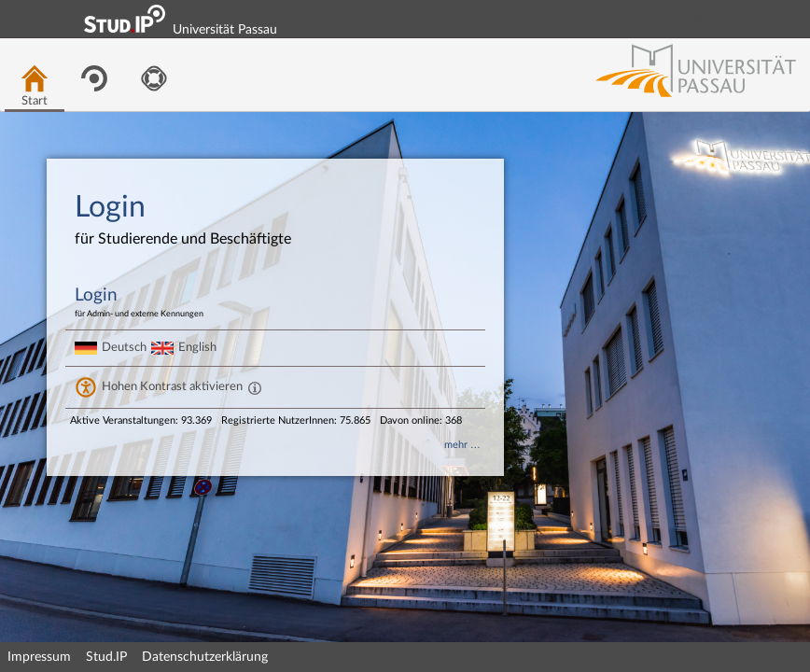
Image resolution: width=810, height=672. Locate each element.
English (197, 347)
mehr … (462, 445)
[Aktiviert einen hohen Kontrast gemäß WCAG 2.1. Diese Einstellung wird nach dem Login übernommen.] (255, 387)
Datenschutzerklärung (205, 657)
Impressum (39, 657)
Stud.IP (106, 657)
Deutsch (124, 347)
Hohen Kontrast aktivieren (172, 386)
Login (788, 19)
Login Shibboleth (691, 19)
